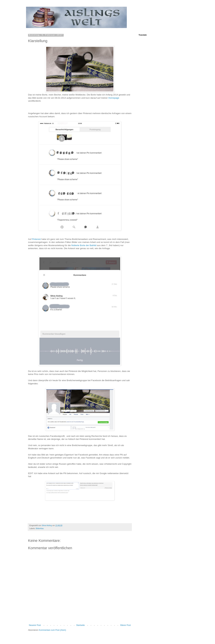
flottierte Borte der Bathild (84, 245)
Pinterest (37, 239)
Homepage (114, 98)
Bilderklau (40, 528)
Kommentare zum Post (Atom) (52, 630)
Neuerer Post (35, 625)
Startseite (81, 625)
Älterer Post (125, 625)
